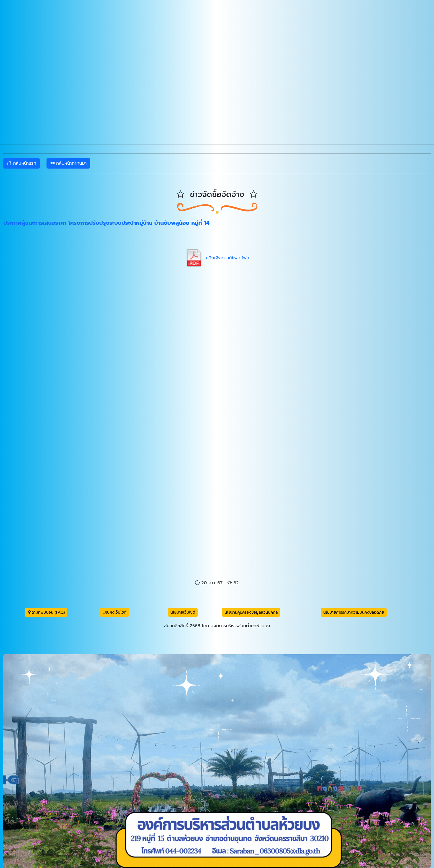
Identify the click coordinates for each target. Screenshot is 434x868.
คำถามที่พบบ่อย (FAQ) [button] (46, 612)
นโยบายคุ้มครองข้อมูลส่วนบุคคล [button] (251, 612)
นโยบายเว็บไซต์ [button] (183, 612)
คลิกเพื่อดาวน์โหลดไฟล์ (217, 258)
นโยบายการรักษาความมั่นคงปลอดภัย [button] (354, 612)
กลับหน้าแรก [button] (22, 163)
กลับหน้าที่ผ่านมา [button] (69, 163)
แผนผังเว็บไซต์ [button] (114, 612)
